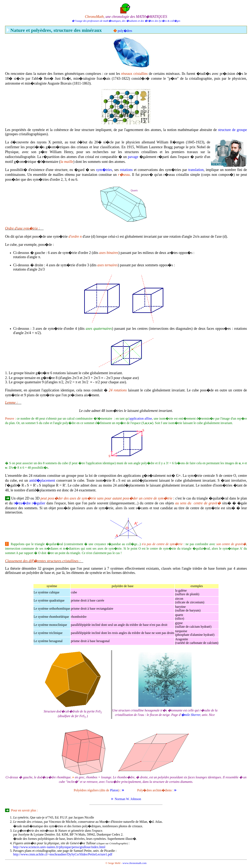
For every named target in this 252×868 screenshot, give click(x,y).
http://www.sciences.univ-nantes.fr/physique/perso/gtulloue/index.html (59, 847)
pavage (133, 157)
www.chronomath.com (135, 863)
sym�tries (104, 170)
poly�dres (125, 31)
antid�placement (42, 480)
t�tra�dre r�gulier (30, 503)
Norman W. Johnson (128, 799)
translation (196, 170)
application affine (141, 418)
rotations (126, 170)
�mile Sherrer (191, 715)
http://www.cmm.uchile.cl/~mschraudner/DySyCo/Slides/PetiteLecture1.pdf (63, 854)
